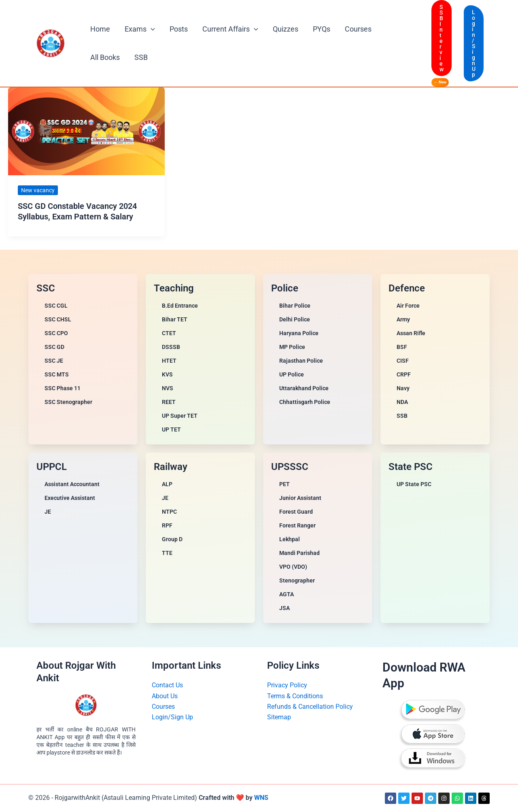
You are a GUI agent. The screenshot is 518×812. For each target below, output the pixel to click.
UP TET (171, 429)
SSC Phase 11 (63, 388)
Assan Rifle (411, 333)
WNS (261, 798)
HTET (169, 361)
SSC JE (54, 361)
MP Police (292, 347)
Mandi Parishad (299, 553)
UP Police (292, 374)
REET (169, 402)
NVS (168, 388)
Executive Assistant (70, 498)
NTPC (169, 512)
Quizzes (286, 29)
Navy (403, 388)
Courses (358, 29)
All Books (105, 57)
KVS (167, 374)
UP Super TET (180, 416)
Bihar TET (175, 319)
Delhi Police (295, 319)
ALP (167, 484)
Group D (172, 539)
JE (48, 512)
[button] (151, 29)
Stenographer (297, 580)
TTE (167, 553)
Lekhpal (290, 539)
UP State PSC (414, 484)
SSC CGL (56, 306)
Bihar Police (295, 306)
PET (284, 484)
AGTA (287, 594)
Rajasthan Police (301, 361)
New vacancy (38, 190)
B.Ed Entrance (180, 306)
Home (100, 29)
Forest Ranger (297, 525)
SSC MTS (57, 374)
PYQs (322, 29)
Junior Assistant (300, 498)
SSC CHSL (58, 319)
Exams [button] (140, 29)
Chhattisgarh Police (305, 402)
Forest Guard (296, 512)
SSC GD (54, 347)
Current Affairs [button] (230, 29)
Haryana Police (299, 333)
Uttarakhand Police (304, 388)
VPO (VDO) (293, 567)
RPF (167, 525)
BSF (402, 347)
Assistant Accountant (72, 484)
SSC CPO (56, 333)
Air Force (408, 306)
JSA (284, 608)
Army (403, 319)
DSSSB (171, 347)
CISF (403, 361)
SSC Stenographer (68, 402)
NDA (402, 402)
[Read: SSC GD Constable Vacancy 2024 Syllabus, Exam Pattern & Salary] (86, 131)
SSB (141, 57)
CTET (169, 333)
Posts (179, 29)
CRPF (404, 374)
